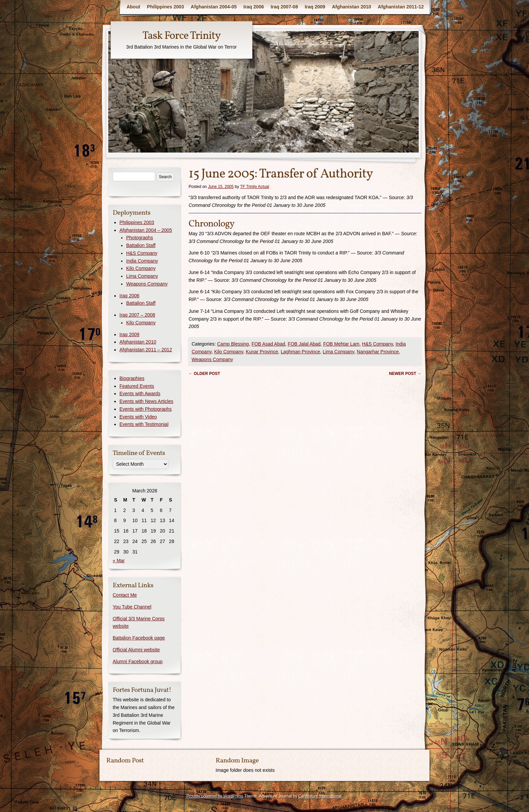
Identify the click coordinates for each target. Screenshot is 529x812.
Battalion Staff (141, 245)
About (133, 7)
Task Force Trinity (182, 36)
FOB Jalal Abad (304, 344)
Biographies (132, 378)
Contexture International (320, 796)
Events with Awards (140, 394)
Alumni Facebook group (138, 661)
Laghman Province (300, 352)
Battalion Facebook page (139, 638)
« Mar (119, 561)
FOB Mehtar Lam (341, 344)
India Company (142, 261)
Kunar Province (262, 352)
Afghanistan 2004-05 (214, 7)
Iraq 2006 (254, 7)
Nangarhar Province (378, 352)
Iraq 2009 (315, 7)
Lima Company (339, 352)
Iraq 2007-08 (284, 7)
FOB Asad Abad (268, 344)
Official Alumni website (136, 650)
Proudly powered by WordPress (215, 796)
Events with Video (138, 417)
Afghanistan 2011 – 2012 (146, 350)
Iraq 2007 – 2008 (137, 315)
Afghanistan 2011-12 (401, 7)
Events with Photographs (146, 409)
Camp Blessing (233, 344)
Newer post (405, 374)
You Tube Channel (132, 607)
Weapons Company (212, 359)
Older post (204, 374)
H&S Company (378, 344)
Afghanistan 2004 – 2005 (146, 230)
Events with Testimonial (144, 424)
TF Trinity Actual (255, 187)
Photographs (140, 238)
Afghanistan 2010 (352, 7)
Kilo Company (229, 352)
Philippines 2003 (166, 7)
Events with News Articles (146, 401)
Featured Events (137, 386)
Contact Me (125, 595)
